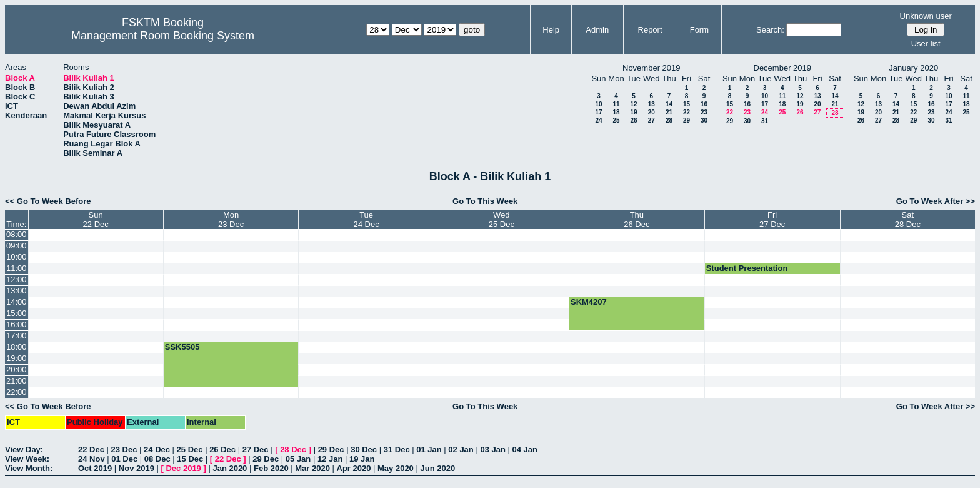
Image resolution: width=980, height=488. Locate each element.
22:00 (17, 392)
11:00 (17, 268)
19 (633, 112)
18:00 (17, 347)
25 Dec (190, 450)
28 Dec (293, 450)
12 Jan (330, 459)
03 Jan (492, 450)
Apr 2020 (354, 468)
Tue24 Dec (366, 220)
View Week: (27, 459)
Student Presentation (747, 268)
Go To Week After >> (936, 201)
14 (669, 104)
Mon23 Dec (231, 220)
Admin (597, 30)
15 (687, 104)
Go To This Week (485, 201)
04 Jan (525, 450)
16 (704, 104)
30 (704, 120)
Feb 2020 (271, 468)
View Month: (29, 468)
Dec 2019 (183, 468)
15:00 (17, 313)
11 (616, 104)
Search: (770, 30)
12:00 (17, 279)
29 (687, 120)
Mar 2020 (312, 468)
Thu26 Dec (637, 220)
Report (650, 30)
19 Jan (362, 459)
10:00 (17, 257)
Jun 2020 (437, 468)
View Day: (24, 450)
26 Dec (222, 450)
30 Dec (364, 450)
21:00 (17, 381)
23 (704, 112)
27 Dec (256, 450)
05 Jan (298, 459)
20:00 (17, 369)
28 (669, 120)
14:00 (17, 302)
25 (616, 120)
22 (687, 112)
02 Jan (461, 450)
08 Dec (157, 459)
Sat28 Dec (908, 220)
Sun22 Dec (96, 220)
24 (598, 120)
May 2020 (396, 468)
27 (652, 120)
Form (699, 30)
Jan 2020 (230, 468)
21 (669, 112)
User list (926, 43)
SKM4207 (589, 302)
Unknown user (926, 16)
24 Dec (157, 450)
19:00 (17, 358)
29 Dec (331, 450)
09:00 (17, 246)
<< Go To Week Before (48, 201)
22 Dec (91, 450)
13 (652, 104)
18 (616, 112)
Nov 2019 (137, 468)
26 (633, 120)
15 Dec (190, 459)
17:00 (17, 336)
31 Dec (397, 450)
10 (598, 104)
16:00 (17, 324)
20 (652, 112)
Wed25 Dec (502, 220)
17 (598, 112)
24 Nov (92, 459)
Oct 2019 (95, 468)
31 (765, 121)
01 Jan (429, 450)
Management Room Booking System (163, 36)
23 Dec (124, 450)
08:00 (17, 234)
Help (551, 30)
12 (633, 104)
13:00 (17, 291)
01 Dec (124, 459)
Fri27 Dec (772, 220)
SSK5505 (182, 347)
